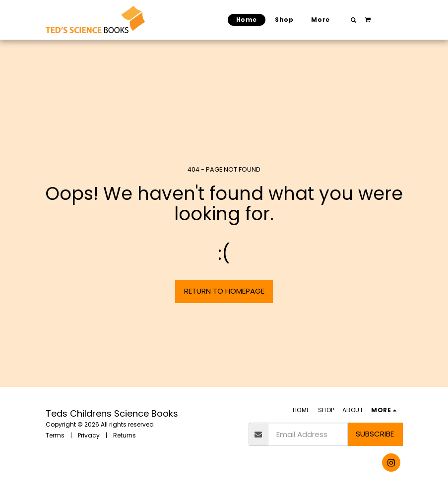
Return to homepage (224, 291)
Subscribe (375, 434)
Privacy (89, 435)
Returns (125, 435)
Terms (55, 435)
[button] (353, 20)
